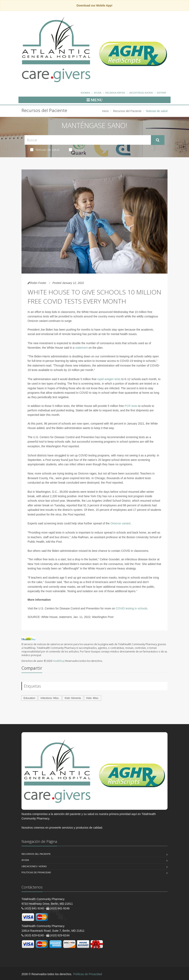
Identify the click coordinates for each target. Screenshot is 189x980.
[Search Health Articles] (88, 140)
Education (29, 698)
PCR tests (131, 406)
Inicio (105, 111)
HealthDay (59, 661)
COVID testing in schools (132, 608)
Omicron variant (121, 523)
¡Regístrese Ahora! (141, 93)
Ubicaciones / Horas (34, 866)
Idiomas (85, 93)
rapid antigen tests (109, 379)
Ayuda (98, 93)
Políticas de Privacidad (36, 872)
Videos (76, 150)
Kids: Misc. (93, 698)
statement (81, 348)
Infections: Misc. (50, 698)
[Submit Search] (158, 140)
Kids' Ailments (73, 698)
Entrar (162, 93)
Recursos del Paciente (127, 111)
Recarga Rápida (115, 93)
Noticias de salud (45, 150)
